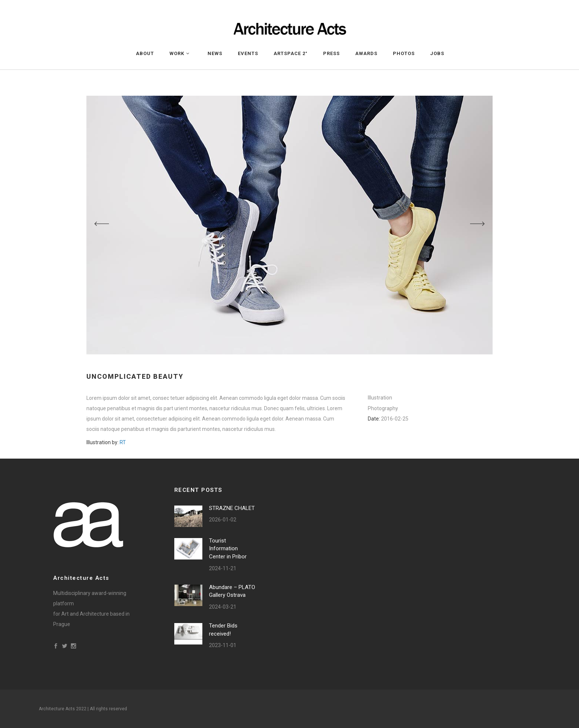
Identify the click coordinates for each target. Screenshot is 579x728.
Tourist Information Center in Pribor (228, 549)
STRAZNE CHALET (232, 508)
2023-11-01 (223, 645)
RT (123, 442)
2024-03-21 (223, 607)
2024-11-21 (223, 568)
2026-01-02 (223, 520)
